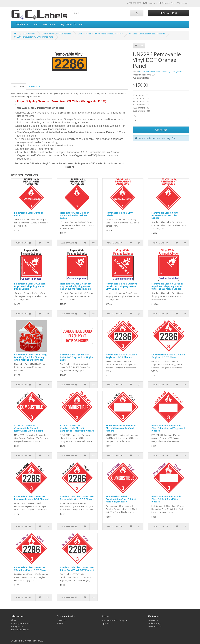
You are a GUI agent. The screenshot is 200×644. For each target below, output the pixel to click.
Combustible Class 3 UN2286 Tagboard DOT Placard (168, 356)
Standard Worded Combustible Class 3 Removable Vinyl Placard (29, 428)
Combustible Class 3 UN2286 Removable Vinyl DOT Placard (77, 498)
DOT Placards (22, 24)
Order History (154, 623)
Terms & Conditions (20, 630)
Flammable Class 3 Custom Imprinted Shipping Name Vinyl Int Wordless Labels (167, 286)
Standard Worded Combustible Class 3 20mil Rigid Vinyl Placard (121, 499)
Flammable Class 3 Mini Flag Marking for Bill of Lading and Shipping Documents (30, 357)
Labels (36, 24)
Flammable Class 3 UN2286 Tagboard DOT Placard (121, 356)
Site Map (60, 623)
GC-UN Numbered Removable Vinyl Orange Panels (162, 72)
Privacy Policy (17, 627)
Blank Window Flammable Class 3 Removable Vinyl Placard (121, 428)
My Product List (155, 627)
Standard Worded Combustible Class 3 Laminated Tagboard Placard (77, 428)
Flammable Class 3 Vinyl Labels (119, 214)
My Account (153, 620)
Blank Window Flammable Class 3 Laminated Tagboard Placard (168, 428)
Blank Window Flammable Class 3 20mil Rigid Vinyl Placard (166, 499)
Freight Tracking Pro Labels (71, 24)
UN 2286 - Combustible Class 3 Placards (147, 34)
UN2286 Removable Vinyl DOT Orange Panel (34, 37)
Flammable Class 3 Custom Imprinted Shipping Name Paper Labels (30, 286)
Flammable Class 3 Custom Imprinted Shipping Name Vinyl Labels (121, 286)
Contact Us (62, 620)
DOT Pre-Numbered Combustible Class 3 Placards (100, 34)
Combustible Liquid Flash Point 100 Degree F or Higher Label (77, 357)
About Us (15, 620)
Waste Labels (49, 24)
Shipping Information (20, 623)
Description (19, 87)
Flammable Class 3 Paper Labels (29, 214)
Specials (106, 623)
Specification (35, 87)
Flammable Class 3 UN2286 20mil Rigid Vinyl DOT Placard (31, 569)
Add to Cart (161, 130)
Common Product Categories (115, 620)
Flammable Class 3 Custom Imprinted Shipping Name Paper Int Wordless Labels (76, 286)
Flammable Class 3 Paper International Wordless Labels (74, 215)
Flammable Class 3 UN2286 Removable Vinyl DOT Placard (31, 498)
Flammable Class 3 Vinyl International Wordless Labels (165, 215)
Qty (134, 116)
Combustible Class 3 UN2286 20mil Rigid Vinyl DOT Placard (77, 569)
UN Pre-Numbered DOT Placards (57, 34)
